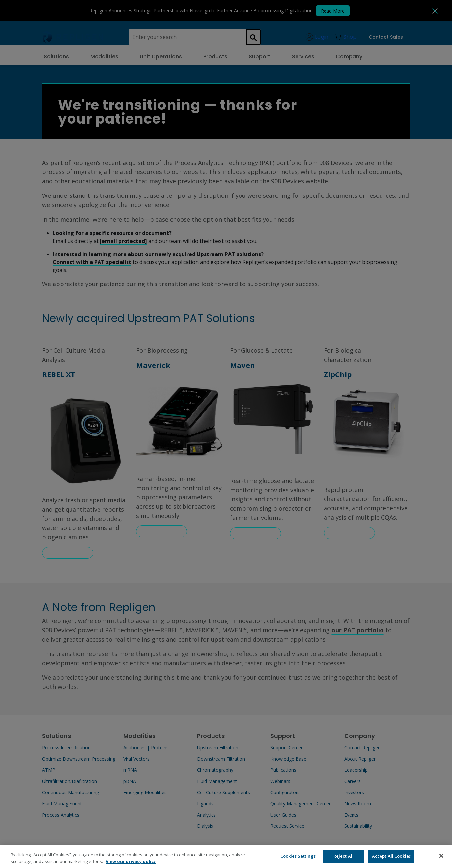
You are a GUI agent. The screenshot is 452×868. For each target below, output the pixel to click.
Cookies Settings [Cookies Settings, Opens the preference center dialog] (298, 860)
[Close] (441, 860)
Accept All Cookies (391, 860)
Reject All (343, 860)
